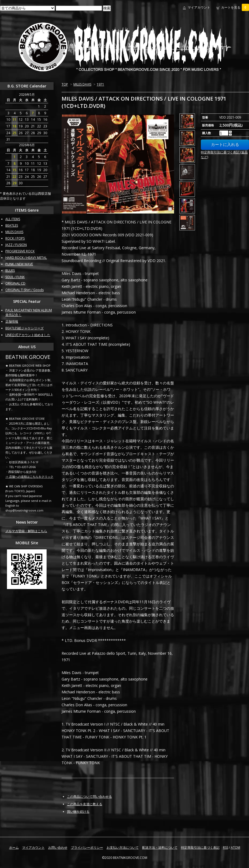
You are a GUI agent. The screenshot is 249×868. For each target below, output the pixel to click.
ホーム (14, 847)
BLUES (10, 271)
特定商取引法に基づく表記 (200, 847)
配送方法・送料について (160, 847)
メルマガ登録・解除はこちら (26, 531)
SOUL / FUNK (15, 277)
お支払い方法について (123, 847)
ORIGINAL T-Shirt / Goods (24, 290)
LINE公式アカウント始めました (28, 335)
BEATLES (12, 225)
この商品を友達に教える (85, 804)
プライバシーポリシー (87, 847)
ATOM (235, 847)
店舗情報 (12, 321)
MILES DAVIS (82, 84)
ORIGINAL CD (15, 283)
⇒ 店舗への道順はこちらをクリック (29, 477)
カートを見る (235, 7)
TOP (65, 84)
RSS (226, 847)
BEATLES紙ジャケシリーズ (24, 328)
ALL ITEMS (13, 219)
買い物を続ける (78, 812)
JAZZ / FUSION (16, 245)
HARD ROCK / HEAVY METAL (26, 258)
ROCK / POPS (15, 238)
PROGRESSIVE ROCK (20, 251)
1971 (100, 84)
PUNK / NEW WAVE (19, 264)
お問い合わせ (58, 847)
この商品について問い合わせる (89, 797)
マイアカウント (199, 7)
